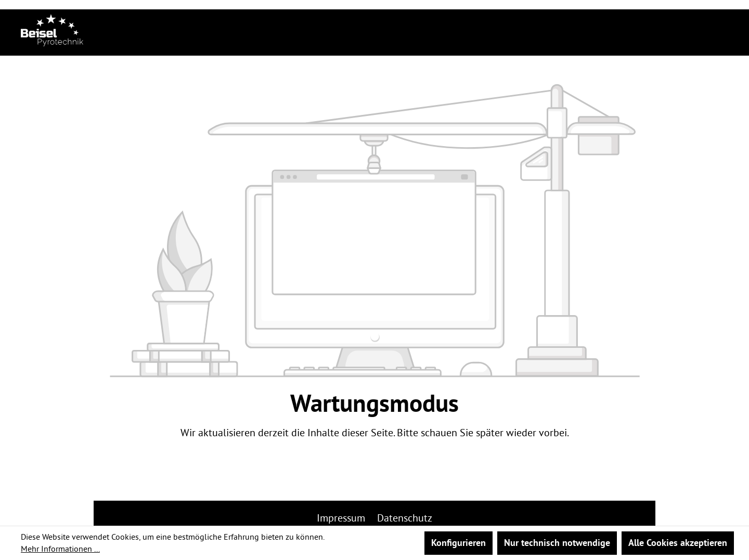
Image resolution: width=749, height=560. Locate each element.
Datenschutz (405, 518)
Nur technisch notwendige (557, 543)
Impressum (342, 518)
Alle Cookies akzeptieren (678, 543)
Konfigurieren (459, 543)
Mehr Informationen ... (60, 549)
